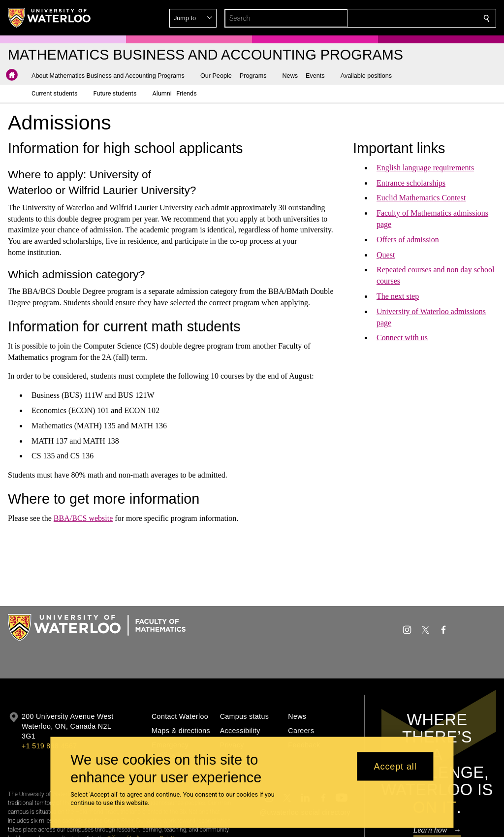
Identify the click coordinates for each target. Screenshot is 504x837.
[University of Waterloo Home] (50, 18)
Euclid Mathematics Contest (421, 198)
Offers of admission (408, 240)
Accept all (395, 766)
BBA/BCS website (83, 518)
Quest (386, 255)
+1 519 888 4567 (49, 746)
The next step (398, 296)
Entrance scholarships (411, 183)
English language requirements (425, 168)
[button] (415, 18)
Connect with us (402, 338)
